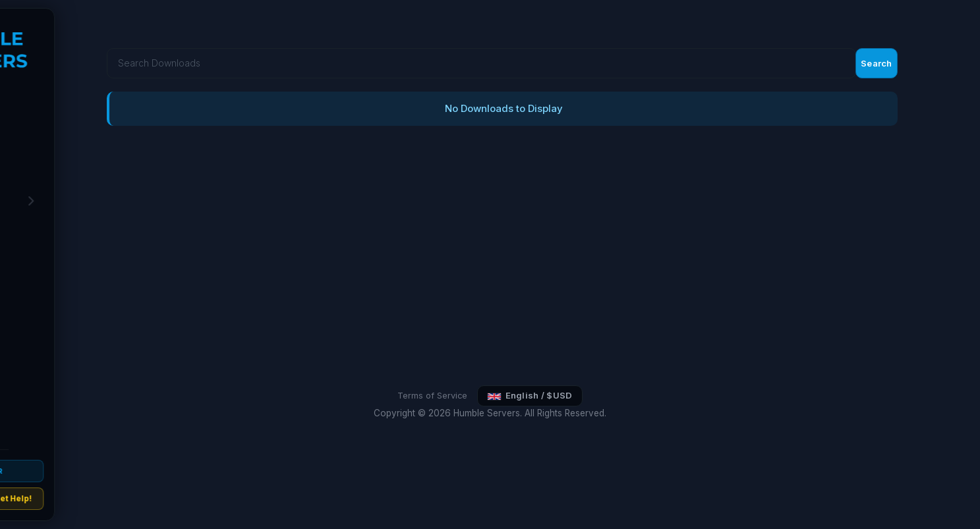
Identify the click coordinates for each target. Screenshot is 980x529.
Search (946, 28)
